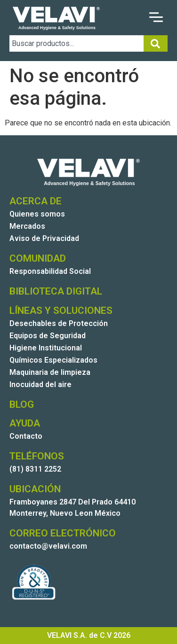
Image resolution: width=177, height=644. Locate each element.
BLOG (22, 404)
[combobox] (76, 43)
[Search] (156, 43)
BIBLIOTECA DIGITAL (56, 291)
